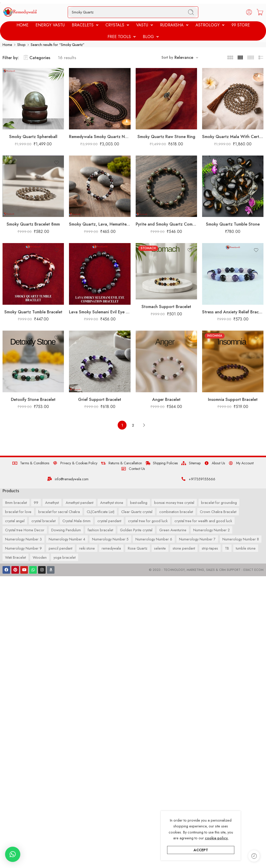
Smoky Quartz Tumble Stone (233, 224)
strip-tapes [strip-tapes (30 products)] (210, 548)
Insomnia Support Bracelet (233, 399)
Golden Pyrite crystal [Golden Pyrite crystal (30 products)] (136, 530)
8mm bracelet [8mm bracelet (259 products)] (16, 503)
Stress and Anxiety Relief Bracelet (233, 312)
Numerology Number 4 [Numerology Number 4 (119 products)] (67, 539)
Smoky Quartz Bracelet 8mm (33, 224)
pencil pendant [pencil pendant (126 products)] (60, 548)
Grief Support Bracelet (100, 399)
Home (7, 45)
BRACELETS (85, 25)
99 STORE (241, 25)
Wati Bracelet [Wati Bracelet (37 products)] (15, 557)
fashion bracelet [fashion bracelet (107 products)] (100, 530)
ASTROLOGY (210, 25)
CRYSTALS (117, 25)
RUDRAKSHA (174, 25)
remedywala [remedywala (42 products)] (111, 548)
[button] (85, 25)
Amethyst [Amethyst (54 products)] (52, 503)
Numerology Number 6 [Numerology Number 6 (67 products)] (154, 539)
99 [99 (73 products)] (36, 503)
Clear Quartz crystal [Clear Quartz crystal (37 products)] (137, 512)
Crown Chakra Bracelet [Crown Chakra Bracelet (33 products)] (218, 512)
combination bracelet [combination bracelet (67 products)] (176, 512)
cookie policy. (217, 838)
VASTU (145, 25)
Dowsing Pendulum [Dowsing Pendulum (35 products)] (66, 530)
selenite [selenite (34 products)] (160, 548)
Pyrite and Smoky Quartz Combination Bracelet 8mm (166, 224)
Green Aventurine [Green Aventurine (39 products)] (173, 530)
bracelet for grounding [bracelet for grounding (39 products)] (219, 503)
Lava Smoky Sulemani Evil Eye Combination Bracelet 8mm (100, 312)
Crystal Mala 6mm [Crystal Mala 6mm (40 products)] (76, 521)
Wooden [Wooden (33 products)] (40, 557)
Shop (21, 45)
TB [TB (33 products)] (227, 548)
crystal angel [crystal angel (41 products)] (15, 521)
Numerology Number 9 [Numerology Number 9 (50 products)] (23, 548)
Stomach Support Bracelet (166, 307)
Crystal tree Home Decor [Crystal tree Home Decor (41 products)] (25, 530)
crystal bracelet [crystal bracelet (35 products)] (43, 521)
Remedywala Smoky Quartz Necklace (100, 137)
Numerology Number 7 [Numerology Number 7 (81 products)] (197, 539)
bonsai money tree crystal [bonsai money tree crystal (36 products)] (174, 503)
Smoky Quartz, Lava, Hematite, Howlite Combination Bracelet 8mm (100, 224)
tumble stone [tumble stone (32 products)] (246, 548)
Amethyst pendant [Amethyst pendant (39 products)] (79, 503)
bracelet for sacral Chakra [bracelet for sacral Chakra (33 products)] (59, 512)
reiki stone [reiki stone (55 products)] (87, 548)
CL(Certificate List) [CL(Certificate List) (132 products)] (101, 512)
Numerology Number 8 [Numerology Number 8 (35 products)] (241, 539)
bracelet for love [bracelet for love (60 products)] (18, 512)
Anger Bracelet (166, 399)
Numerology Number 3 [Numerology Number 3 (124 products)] (23, 539)
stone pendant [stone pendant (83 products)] (184, 548)
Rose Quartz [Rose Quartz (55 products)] (138, 548)
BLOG (151, 37)
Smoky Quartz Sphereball (33, 137)
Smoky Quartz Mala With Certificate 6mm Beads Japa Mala (233, 137)
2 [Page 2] (133, 425)
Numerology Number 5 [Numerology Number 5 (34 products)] (110, 539)
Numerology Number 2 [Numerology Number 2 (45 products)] (211, 530)
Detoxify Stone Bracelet (33, 399)
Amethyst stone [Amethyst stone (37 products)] (112, 503)
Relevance (184, 57)
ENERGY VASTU (50, 25)
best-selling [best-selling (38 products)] (139, 503)
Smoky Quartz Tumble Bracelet (33, 312)
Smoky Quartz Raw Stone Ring (166, 137)
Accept (201, 850)
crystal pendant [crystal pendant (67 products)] (109, 521)
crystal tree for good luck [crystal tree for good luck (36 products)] (148, 521)
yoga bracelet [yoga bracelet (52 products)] (65, 557)
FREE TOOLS (122, 37)
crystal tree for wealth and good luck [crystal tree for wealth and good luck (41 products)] (203, 521)
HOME (22, 25)
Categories (37, 58)
